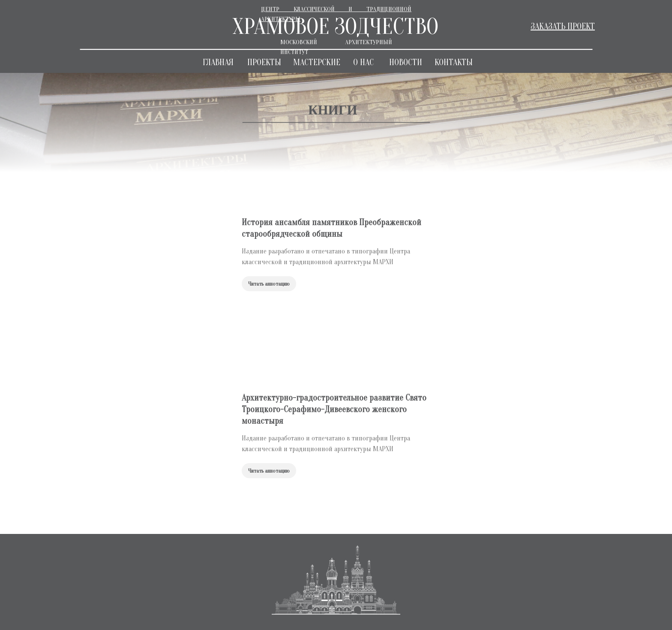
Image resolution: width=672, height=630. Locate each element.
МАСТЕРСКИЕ (317, 62)
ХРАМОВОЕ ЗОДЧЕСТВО (335, 27)
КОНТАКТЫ (454, 62)
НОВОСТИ (406, 62)
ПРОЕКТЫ (264, 62)
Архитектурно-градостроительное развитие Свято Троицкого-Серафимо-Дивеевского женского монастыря (334, 409)
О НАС (363, 62)
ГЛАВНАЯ (218, 62)
